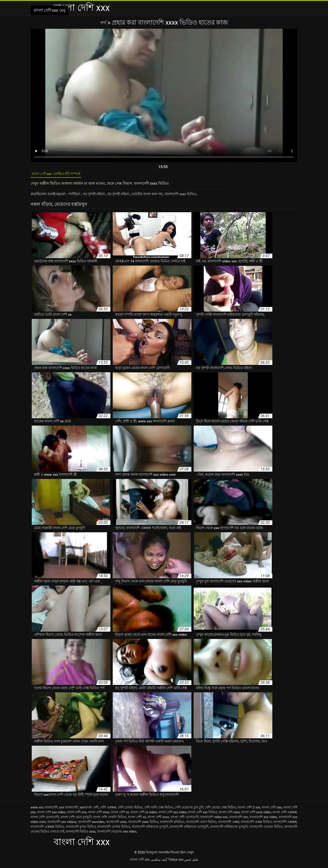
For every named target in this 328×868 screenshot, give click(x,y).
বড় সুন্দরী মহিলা (97, 196)
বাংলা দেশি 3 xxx (249, 810)
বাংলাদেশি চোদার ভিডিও (114, 829)
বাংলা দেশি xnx (77, 815)
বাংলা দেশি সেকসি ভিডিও (110, 819)
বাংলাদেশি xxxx (116, 824)
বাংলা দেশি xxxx (229, 815)
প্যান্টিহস (75, 196)
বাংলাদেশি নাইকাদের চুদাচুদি (150, 829)
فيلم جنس (191, 862)
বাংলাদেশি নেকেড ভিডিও (266, 829)
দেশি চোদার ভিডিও (130, 810)
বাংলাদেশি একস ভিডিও (201, 824)
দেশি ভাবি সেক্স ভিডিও (159, 810)
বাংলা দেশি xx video (144, 815)
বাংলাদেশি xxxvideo (91, 824)
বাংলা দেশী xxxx (158, 819)
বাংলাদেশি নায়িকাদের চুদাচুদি (229, 829)
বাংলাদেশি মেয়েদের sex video (117, 834)
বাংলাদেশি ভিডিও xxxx (81, 834)
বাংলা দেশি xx (120, 815)
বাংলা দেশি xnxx (99, 815)
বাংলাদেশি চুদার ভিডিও (81, 829)
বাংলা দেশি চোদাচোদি (45, 819)
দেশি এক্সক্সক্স (108, 810)
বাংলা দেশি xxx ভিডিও (203, 815)
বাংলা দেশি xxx (140, 862)
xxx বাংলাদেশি (69, 810)
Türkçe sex (176, 862)
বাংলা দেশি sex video (51, 815)
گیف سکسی (159, 862)
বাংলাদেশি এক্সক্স (229, 824)
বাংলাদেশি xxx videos (62, 824)
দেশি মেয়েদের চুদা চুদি (189, 810)
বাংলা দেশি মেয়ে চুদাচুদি (76, 819)
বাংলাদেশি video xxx (214, 819)
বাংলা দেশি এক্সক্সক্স (285, 815)
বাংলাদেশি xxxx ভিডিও (192, 196)
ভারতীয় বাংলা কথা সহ (155, 196)
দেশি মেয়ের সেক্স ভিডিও (221, 810)
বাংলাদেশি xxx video (263, 819)
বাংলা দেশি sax (272, 810)
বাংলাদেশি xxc (239, 819)
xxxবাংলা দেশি (89, 810)
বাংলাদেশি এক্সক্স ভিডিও (256, 824)
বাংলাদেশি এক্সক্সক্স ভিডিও (47, 829)
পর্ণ (104, 22)
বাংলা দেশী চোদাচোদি (185, 819)
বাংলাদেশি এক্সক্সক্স (285, 824)
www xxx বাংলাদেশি (44, 810)
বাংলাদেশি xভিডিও (172, 824)
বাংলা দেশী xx (137, 819)
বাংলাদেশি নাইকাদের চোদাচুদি (189, 829)
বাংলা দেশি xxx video (173, 815)
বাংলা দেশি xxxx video (256, 815)
